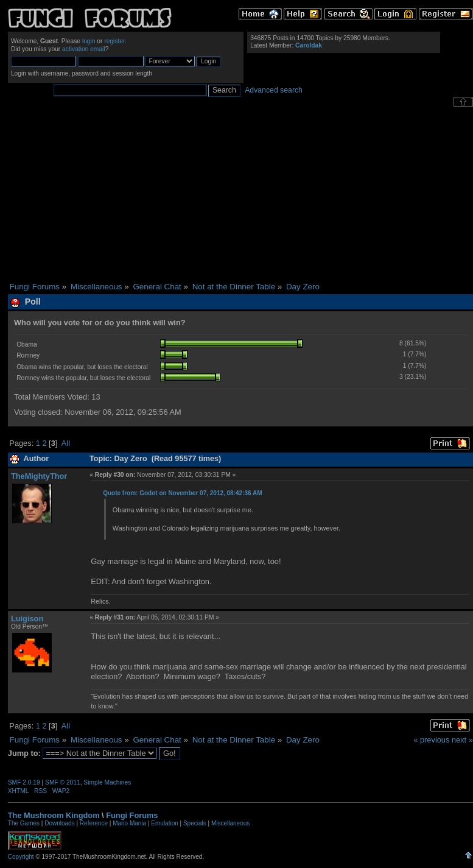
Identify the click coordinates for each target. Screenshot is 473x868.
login (89, 41)
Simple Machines (107, 782)
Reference (94, 823)
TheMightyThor (39, 476)
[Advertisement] (240, 194)
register (114, 41)
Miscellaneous (230, 823)
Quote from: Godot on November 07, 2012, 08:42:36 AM (182, 493)
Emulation (164, 823)
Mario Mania (129, 823)
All (66, 443)
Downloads (59, 823)
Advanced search (274, 90)
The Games (24, 823)
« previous (431, 740)
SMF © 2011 (63, 782)
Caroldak (309, 45)
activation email (84, 49)
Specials (195, 823)
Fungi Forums (132, 815)
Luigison (27, 619)
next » (462, 740)
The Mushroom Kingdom (54, 815)
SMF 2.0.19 (24, 782)
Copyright (21, 857)
